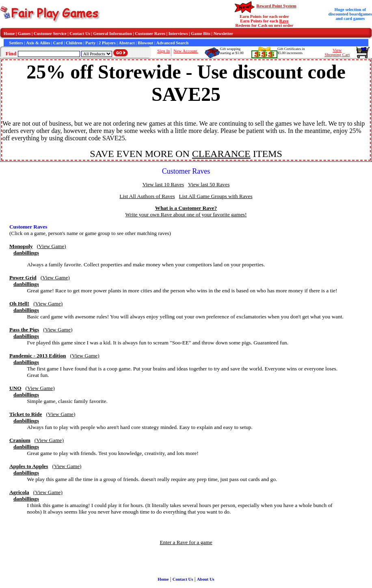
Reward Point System (276, 6)
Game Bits (201, 34)
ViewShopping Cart (337, 52)
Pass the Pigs (24, 330)
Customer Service (50, 34)
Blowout (145, 43)
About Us (206, 579)
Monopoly (21, 246)
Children (74, 43)
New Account (186, 51)
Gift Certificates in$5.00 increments (291, 51)
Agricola (19, 492)
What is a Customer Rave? (186, 208)
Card (58, 43)
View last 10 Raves (163, 184)
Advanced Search (172, 43)
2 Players (107, 43)
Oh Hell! (19, 304)
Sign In (163, 51)
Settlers (16, 43)
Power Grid (23, 278)
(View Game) (52, 246)
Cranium (20, 440)
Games (24, 34)
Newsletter (224, 34)
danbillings (26, 253)
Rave (284, 21)
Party (90, 43)
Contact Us (80, 34)
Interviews (178, 34)
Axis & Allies (38, 43)
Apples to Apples (29, 466)
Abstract (127, 43)
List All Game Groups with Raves (216, 196)
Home (9, 34)
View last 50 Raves (209, 184)
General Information (113, 34)
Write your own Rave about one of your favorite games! (186, 215)
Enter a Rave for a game (186, 542)
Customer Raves (150, 34)
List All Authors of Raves (147, 196)
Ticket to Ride (26, 414)
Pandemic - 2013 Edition (38, 356)
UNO (15, 388)
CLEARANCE (221, 154)
